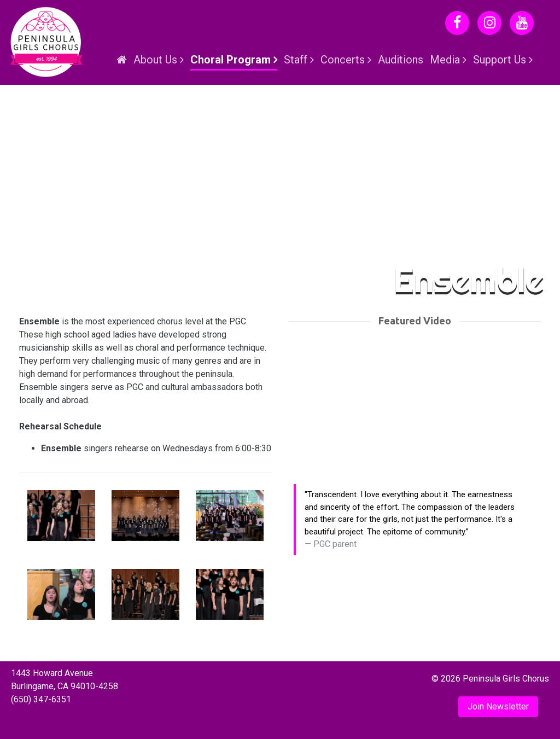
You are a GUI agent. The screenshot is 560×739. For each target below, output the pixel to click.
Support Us (500, 60)
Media (445, 60)
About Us (155, 60)
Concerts (343, 60)
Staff (296, 60)
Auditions (401, 60)
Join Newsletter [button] (498, 706)
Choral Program (231, 60)
